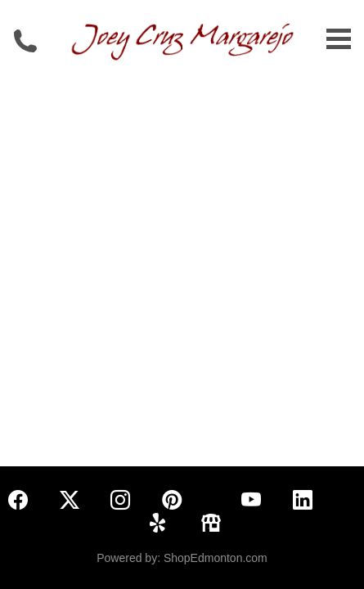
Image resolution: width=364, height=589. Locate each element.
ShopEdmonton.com (216, 558)
